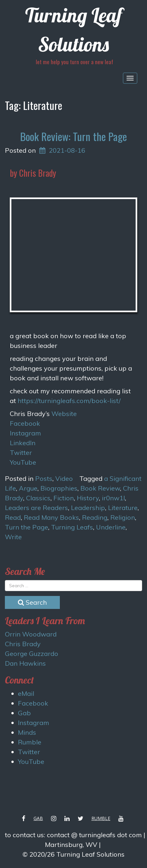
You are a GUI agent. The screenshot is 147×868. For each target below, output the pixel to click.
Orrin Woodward (31, 634)
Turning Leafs (72, 527)
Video (64, 478)
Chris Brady (23, 644)
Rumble (30, 742)
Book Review (100, 488)
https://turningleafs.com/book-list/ (69, 401)
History (88, 498)
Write (13, 537)
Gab (24, 713)
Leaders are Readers (36, 508)
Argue (28, 488)
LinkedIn (23, 443)
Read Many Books (51, 517)
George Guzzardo (32, 654)
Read (13, 517)
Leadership (88, 508)
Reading (95, 517)
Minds (27, 732)
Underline (111, 527)
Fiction (64, 498)
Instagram (25, 433)
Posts (44, 478)
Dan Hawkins (25, 663)
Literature (123, 508)
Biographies (59, 488)
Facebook (25, 423)
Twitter (21, 452)
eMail (26, 693)
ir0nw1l (113, 498)
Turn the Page (27, 527)
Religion (123, 517)
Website (64, 414)
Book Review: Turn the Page (73, 136)
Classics (38, 498)
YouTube (23, 462)
